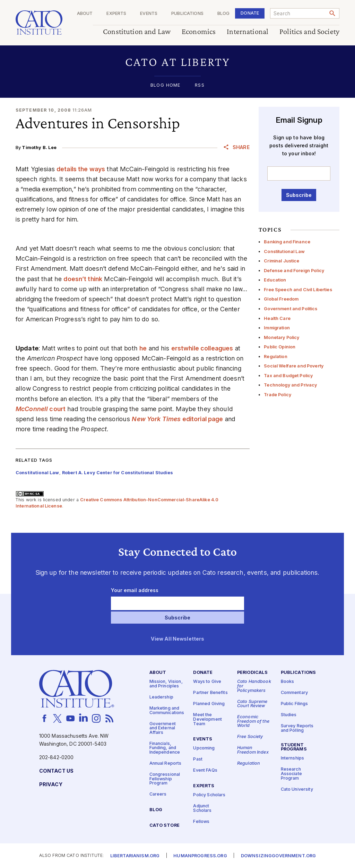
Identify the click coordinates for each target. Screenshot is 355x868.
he (143, 348)
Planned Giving (209, 704)
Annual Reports (166, 763)
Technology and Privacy (290, 385)
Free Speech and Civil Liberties (298, 290)
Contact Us (56, 771)
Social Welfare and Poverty (294, 366)
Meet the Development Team (207, 719)
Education (275, 280)
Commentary (294, 693)
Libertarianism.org (135, 856)
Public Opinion (280, 347)
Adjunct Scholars (202, 808)
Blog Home (165, 85)
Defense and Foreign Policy (294, 271)
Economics (199, 32)
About (85, 14)
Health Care (277, 318)
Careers (158, 794)
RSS (200, 85)
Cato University (297, 789)
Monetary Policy (282, 337)
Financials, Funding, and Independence (165, 748)
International (248, 32)
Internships (293, 758)
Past (198, 759)
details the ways (81, 169)
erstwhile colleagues (202, 348)
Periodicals (253, 673)
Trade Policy (278, 395)
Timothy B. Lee (39, 147)
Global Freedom (281, 299)
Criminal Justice (282, 261)
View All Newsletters (178, 639)
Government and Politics (291, 309)
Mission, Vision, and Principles (166, 684)
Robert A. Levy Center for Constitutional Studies (118, 473)
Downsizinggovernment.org (278, 856)
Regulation (275, 357)
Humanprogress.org (200, 856)
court (41, 409)
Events (149, 14)
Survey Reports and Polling (297, 728)
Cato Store (164, 826)
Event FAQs (205, 770)
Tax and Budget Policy (288, 376)
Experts (116, 14)
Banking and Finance (287, 242)
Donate (250, 13)
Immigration (277, 328)
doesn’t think (83, 279)
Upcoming (204, 748)
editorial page (177, 419)
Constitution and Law (137, 32)
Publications (187, 14)
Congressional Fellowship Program (165, 779)
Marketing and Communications (167, 711)
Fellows (201, 821)
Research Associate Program (291, 774)
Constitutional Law (284, 251)
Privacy (51, 785)
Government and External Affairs (163, 728)
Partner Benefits (210, 693)
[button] (177, 62)
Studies (289, 715)
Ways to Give (207, 682)
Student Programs (294, 747)
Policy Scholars (209, 795)
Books (288, 682)
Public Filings (295, 704)
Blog (224, 14)
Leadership (161, 697)
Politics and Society (309, 32)
